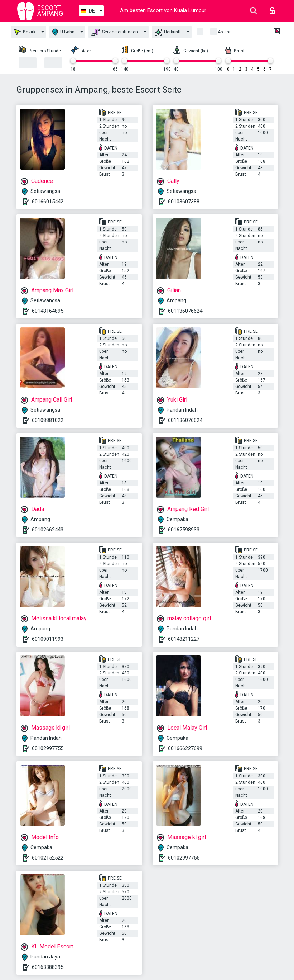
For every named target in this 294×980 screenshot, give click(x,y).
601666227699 (185, 748)
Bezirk (25, 32)
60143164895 (48, 311)
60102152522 (48, 858)
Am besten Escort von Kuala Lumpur (163, 10)
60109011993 (48, 639)
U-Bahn (63, 32)
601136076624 (185, 311)
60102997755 (48, 748)
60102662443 (48, 530)
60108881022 (48, 420)
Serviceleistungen (115, 32)
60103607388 (184, 202)
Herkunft (168, 32)
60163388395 (48, 967)
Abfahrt (225, 32)
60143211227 (184, 639)
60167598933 (184, 530)
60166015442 (48, 202)
